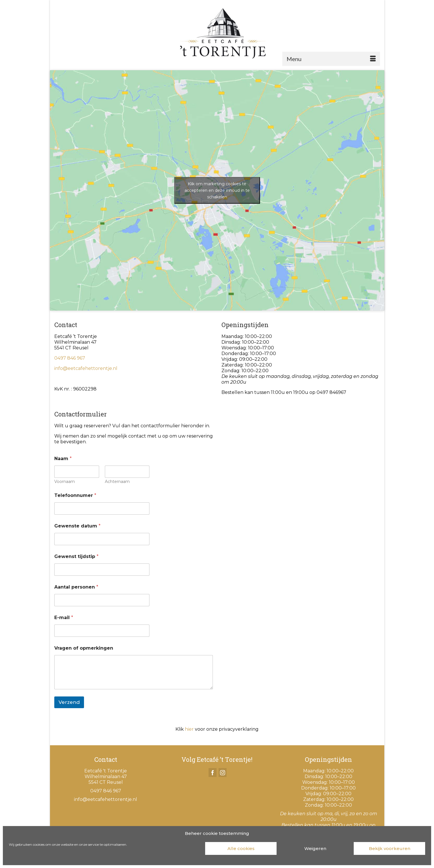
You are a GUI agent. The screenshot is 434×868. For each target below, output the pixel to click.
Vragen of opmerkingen (84, 648)
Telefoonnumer (75, 495)
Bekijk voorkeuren (390, 848)
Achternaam (117, 482)
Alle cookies (241, 848)
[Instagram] (223, 773)
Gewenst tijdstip (76, 556)
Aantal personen (76, 587)
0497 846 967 (70, 358)
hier (189, 729)
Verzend (69, 702)
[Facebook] (213, 773)
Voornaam (65, 482)
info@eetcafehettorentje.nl (86, 368)
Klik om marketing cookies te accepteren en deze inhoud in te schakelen (217, 190)
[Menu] (331, 59)
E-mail (64, 618)
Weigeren (315, 848)
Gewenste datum (77, 526)
